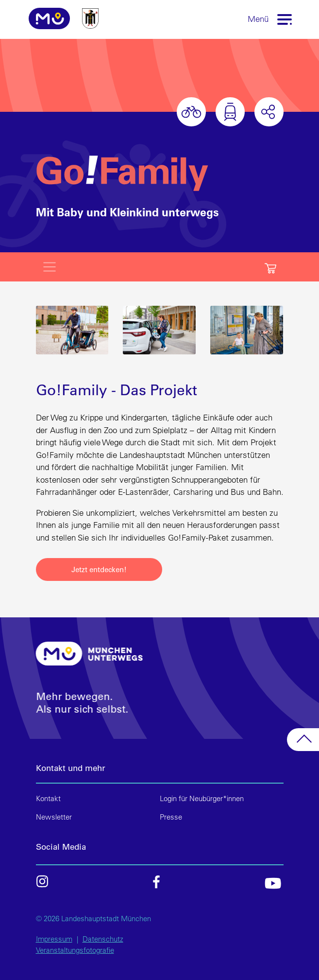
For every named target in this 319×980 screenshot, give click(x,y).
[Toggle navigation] (285, 19)
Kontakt (48, 798)
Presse (171, 817)
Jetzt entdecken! (99, 569)
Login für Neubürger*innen (202, 798)
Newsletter (54, 817)
